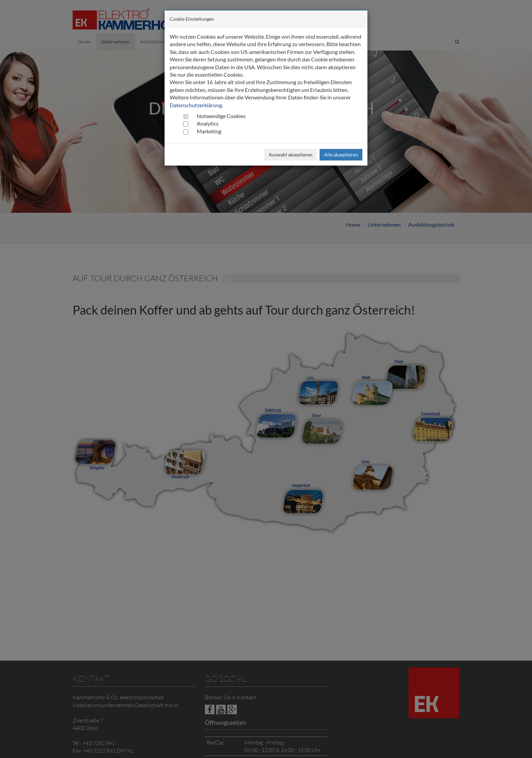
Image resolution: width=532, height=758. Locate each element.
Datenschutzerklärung (196, 105)
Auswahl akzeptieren (291, 155)
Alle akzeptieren (341, 155)
